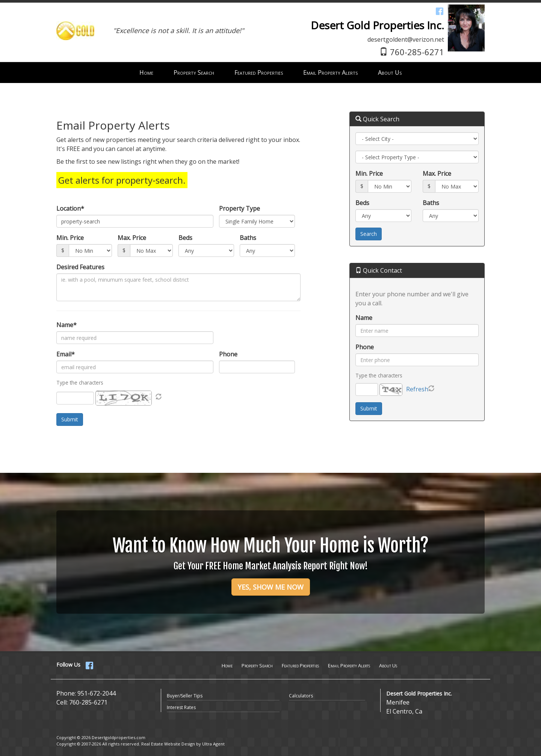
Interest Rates (181, 707)
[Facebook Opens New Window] (440, 11)
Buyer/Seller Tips (185, 696)
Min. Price (70, 238)
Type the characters (379, 375)
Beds (185, 238)
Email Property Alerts (349, 665)
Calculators (301, 696)
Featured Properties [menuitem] (259, 72)
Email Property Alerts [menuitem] (330, 72)
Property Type (240, 208)
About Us (388, 665)
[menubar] (270, 73)
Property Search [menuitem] (194, 72)
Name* (66, 325)
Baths (248, 238)
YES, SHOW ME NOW (271, 587)
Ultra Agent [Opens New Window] (213, 744)
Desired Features (80, 267)
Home (227, 665)
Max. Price (132, 238)
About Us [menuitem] (390, 72)
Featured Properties (300, 665)
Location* (70, 208)
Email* (66, 354)
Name (364, 318)
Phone (228, 354)
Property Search (257, 665)
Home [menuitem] (146, 72)
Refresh (417, 389)
